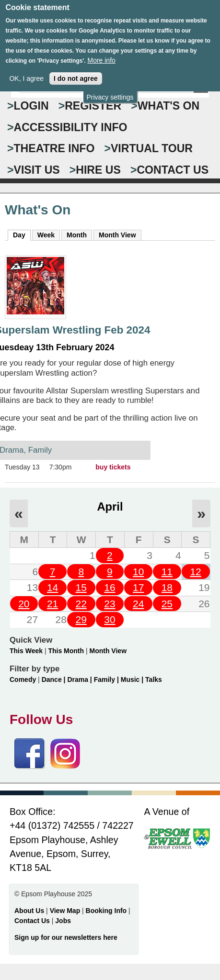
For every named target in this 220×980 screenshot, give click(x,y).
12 (195, 572)
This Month (66, 651)
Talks (154, 679)
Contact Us (33, 921)
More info (101, 57)
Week (46, 235)
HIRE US (98, 170)
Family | (107, 679)
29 (81, 619)
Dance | (55, 679)
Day (22, 234)
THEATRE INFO (54, 148)
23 (110, 604)
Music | (133, 679)
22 (81, 604)
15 (81, 587)
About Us (29, 911)
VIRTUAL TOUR (152, 148)
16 (110, 587)
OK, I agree (26, 75)
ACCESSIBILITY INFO (71, 127)
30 (110, 619)
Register (93, 106)
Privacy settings (110, 94)
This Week (26, 651)
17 (138, 587)
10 (138, 572)
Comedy (23, 679)
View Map (66, 911)
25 (167, 604)
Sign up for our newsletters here (66, 937)
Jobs (63, 921)
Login (31, 106)
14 (52, 587)
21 (52, 604)
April (110, 507)
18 (167, 587)
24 (138, 604)
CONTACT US (173, 170)
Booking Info (106, 911)
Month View (117, 235)
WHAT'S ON (169, 106)
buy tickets (113, 467)
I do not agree (76, 75)
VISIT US (37, 170)
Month (77, 235)
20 (24, 604)
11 (167, 572)
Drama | (80, 679)
